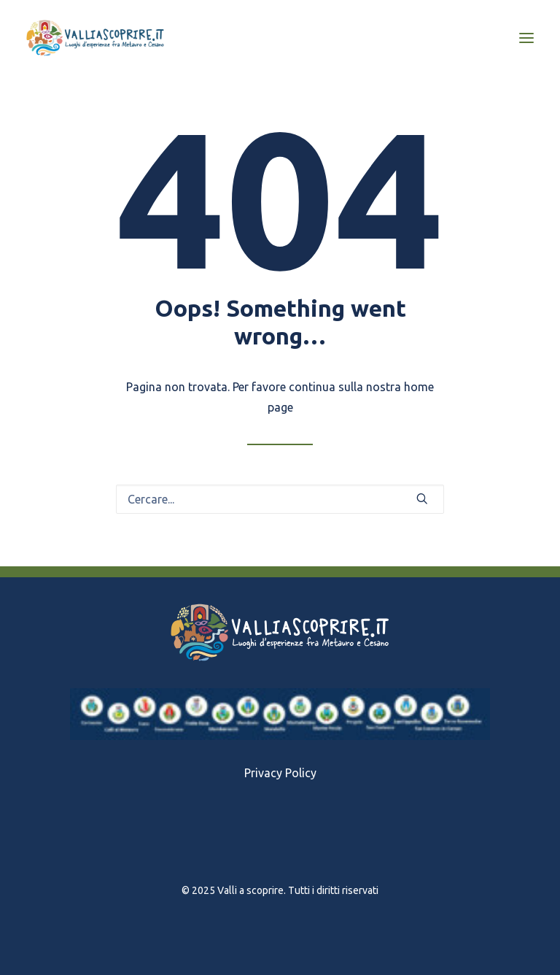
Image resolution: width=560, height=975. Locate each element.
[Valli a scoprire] (95, 38)
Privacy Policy (280, 773)
